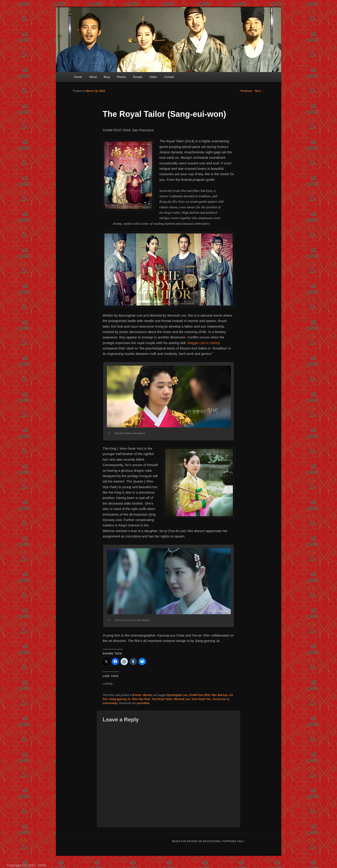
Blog (107, 77)
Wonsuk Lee (182, 699)
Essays (138, 77)
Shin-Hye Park (141, 699)
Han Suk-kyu (220, 695)
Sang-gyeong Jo (120, 699)
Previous (245, 91)
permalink (143, 703)
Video (153, 77)
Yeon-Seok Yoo (201, 699)
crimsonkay (110, 703)
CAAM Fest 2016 (199, 695)
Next (259, 91)
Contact (169, 77)
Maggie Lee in (204, 343)
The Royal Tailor (162, 699)
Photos (121, 77)
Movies (148, 695)
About (93, 77)
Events (137, 695)
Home (78, 77)
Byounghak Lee (177, 695)
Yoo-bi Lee (219, 699)
